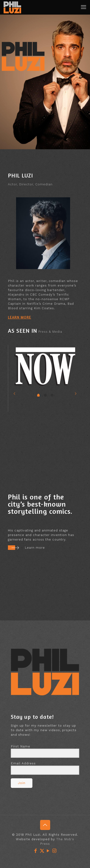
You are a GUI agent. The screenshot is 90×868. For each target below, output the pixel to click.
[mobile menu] (84, 7)
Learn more (35, 548)
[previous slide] (15, 394)
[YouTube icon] (48, 851)
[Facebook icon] (36, 851)
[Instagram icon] (54, 851)
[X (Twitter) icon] (42, 851)
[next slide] (76, 394)
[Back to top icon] (45, 825)
